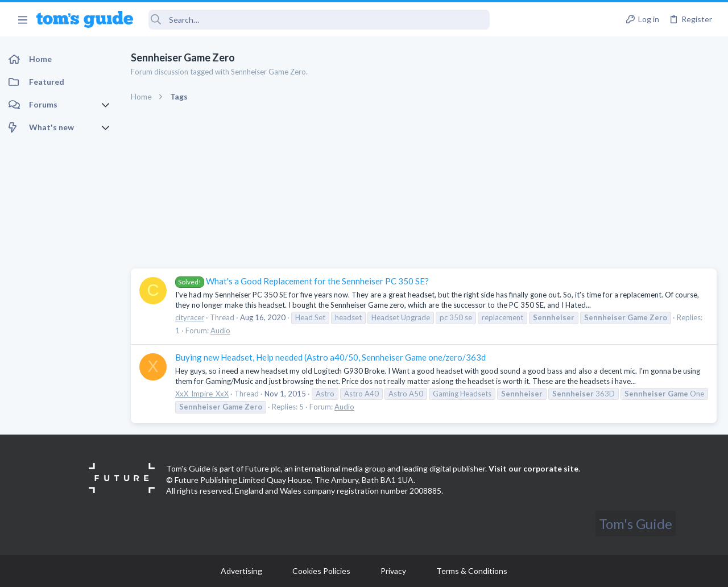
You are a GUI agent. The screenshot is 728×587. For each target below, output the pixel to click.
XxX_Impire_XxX (202, 394)
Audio (220, 330)
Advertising (241, 571)
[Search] (319, 20)
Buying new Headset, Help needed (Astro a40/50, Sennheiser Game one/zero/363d (330, 357)
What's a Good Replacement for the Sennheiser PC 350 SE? (302, 281)
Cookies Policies (321, 571)
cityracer (190, 317)
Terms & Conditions (472, 571)
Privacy (393, 571)
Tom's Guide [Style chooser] (636, 524)
